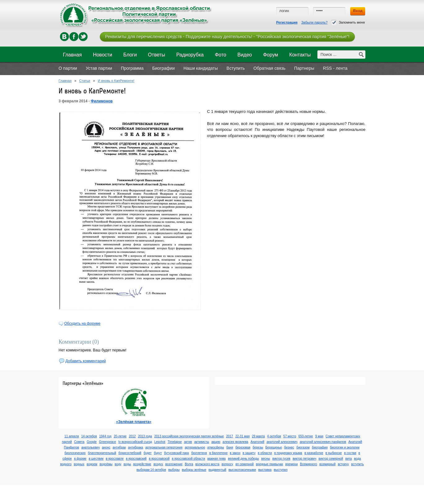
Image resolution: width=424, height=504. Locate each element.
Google (92, 442)
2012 (132, 436)
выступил (280, 470)
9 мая (319, 436)
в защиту (249, 453)
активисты (202, 442)
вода (357, 459)
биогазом (303, 447)
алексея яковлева (235, 442)
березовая (243, 447)
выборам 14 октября (151, 470)
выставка (265, 470)
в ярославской (159, 459)
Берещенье (274, 447)
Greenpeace (107, 442)
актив (188, 442)
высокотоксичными (242, 470)
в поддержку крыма (288, 453)
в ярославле (115, 459)
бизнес (289, 447)
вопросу (227, 464)
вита (349, 459)
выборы (174, 470)
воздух (158, 464)
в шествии (96, 459)
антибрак (119, 447)
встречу (343, 464)
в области (265, 453)
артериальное (195, 447)
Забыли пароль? (314, 22)
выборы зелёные (194, 470)
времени (291, 464)
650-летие (306, 436)
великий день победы (243, 459)
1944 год (105, 436)
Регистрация (287, 22)
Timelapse (175, 442)
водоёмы (106, 464)
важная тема (216, 459)
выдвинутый (217, 470)
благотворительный (102, 453)
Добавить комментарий (86, 361)
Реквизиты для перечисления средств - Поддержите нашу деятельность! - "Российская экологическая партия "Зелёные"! (227, 37)
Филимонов (102, 101)
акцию (216, 442)
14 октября (89, 436)
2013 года (145, 436)
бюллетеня (199, 453)
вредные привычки (269, 464)
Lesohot (160, 442)
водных (79, 464)
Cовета (79, 442)
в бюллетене (218, 453)
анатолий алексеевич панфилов (323, 442)
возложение (174, 464)
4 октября (274, 436)
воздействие (142, 464)
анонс (106, 447)
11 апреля (72, 436)
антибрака (135, 447)
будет (148, 453)
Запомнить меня (348, 22)
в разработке (314, 453)
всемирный (327, 464)
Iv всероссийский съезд (135, 442)
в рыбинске (334, 453)
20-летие (120, 436)
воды (127, 464)
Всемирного (309, 464)
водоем (92, 464)
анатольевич (90, 447)
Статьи (85, 81)
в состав (350, 453)
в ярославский (136, 459)
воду (118, 464)
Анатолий (257, 442)
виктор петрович (304, 459)
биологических (75, 453)
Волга (189, 464)
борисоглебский (130, 453)
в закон (235, 453)
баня (230, 447)
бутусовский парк (176, 453)
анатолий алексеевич (282, 442)
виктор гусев (281, 459)
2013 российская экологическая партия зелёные (189, 436)
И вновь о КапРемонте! (116, 81)
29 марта (258, 436)
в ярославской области (189, 459)
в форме (80, 459)
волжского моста (207, 464)
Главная (65, 81)
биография (320, 447)
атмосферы (216, 447)
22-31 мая (242, 436)
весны (266, 459)
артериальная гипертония (164, 447)
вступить (358, 464)
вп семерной (245, 464)
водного (66, 464)
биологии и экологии (344, 447)
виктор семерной (331, 459)
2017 (230, 436)
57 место (290, 436)
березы (258, 447)
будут (158, 453)
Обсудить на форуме (82, 323)
